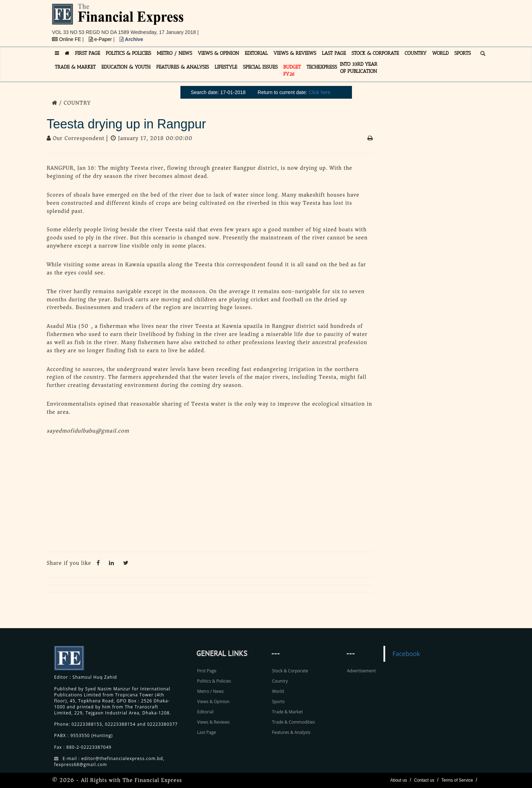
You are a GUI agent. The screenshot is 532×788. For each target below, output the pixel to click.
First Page (207, 671)
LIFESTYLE (226, 67)
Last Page (206, 732)
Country (280, 681)
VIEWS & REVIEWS (295, 53)
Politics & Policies (214, 681)
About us (398, 780)
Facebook (406, 654)
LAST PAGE (334, 53)
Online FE (67, 39)
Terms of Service (457, 780)
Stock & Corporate (290, 671)
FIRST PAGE (88, 53)
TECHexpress (322, 67)
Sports (278, 702)
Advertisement (362, 671)
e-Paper (101, 39)
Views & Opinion (213, 702)
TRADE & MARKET (75, 67)
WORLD (441, 53)
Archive (131, 39)
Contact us (424, 780)
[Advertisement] (364, 19)
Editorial (205, 712)
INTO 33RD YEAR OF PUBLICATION (359, 68)
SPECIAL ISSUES (260, 67)
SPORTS (462, 53)
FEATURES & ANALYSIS (183, 67)
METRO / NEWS (174, 53)
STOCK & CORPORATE (375, 53)
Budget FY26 (292, 71)
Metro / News (210, 691)
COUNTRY (416, 53)
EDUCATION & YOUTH (126, 67)
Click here (319, 92)
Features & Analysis (291, 732)
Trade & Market (287, 712)
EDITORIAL (256, 53)
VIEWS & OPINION (218, 53)
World (278, 691)
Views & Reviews (213, 722)
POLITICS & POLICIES (129, 53)
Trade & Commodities (294, 722)
